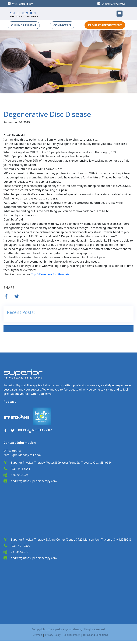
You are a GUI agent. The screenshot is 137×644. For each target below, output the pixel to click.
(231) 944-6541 (26, 4)
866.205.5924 (20, 475)
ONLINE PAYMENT (24, 25)
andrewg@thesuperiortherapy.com (34, 481)
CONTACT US (62, 25)
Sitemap (37, 635)
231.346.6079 (20, 552)
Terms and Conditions (95, 635)
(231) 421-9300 (118, 4)
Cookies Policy (72, 635)
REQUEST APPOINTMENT (105, 25)
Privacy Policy (53, 635)
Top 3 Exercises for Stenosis (50, 274)
